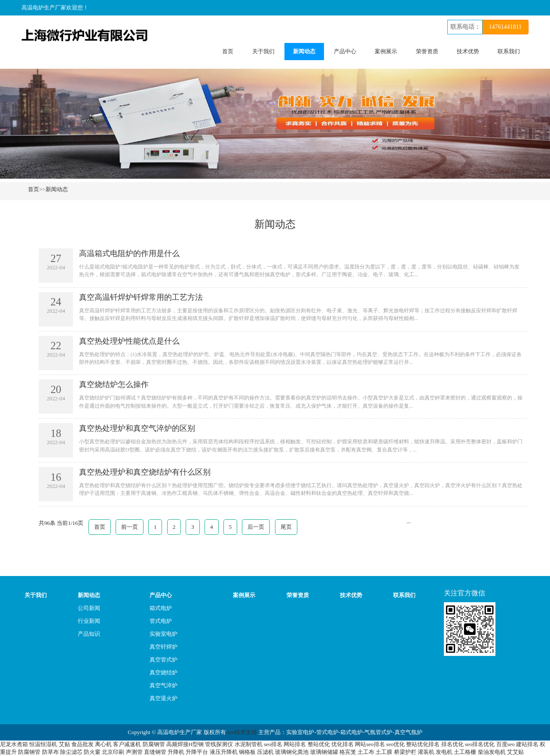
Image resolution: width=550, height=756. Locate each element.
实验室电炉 (163, 634)
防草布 (50, 752)
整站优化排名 (423, 744)
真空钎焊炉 (163, 647)
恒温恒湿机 (43, 744)
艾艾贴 (515, 752)
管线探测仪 (219, 744)
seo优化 (396, 744)
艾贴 (64, 744)
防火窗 (92, 752)
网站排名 (295, 744)
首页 (228, 51)
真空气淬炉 (163, 685)
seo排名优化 (480, 744)
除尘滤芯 (71, 752)
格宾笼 (348, 752)
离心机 (103, 744)
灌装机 (426, 752)
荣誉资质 (427, 51)
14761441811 (505, 27)
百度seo (506, 744)
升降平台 (197, 752)
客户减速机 (127, 744)
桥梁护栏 (405, 752)
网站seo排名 (370, 744)
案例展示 (386, 51)
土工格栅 (465, 752)
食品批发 (82, 744)
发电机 (444, 752)
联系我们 (509, 51)
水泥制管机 (249, 744)
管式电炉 (161, 621)
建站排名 (527, 744)
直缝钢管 (155, 752)
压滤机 (265, 752)
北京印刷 (113, 752)
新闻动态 (304, 51)
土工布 (366, 752)
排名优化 (452, 744)
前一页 (130, 527)
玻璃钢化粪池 (292, 752)
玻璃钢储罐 (324, 752)
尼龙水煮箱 (14, 744)
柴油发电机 (492, 752)
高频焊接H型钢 (185, 744)
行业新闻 (89, 621)
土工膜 (384, 752)
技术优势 (468, 51)
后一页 (256, 527)
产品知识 (89, 634)
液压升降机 (224, 752)
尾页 (286, 527)
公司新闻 (89, 608)
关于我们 (263, 51)
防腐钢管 (154, 744)
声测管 (134, 752)
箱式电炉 (161, 608)
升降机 (176, 752)
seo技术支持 (242, 732)
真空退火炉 (163, 698)
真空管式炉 (163, 660)
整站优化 (319, 744)
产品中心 (345, 51)
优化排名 (342, 744)
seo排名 (273, 744)
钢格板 (247, 752)
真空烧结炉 (163, 672)
